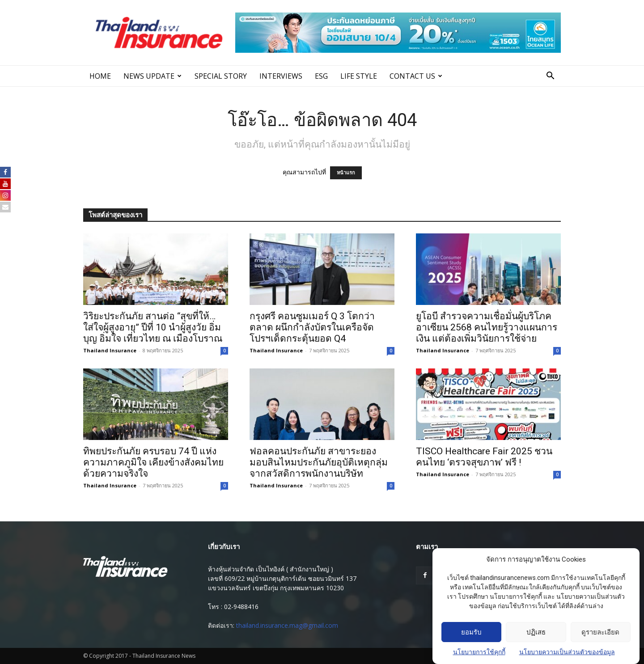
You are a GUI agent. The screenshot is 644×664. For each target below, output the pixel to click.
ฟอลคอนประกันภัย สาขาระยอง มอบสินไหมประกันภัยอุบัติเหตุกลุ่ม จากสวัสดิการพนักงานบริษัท (319, 462)
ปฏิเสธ (536, 632)
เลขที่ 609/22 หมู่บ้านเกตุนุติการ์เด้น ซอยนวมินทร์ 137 (282, 578)
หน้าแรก (346, 173)
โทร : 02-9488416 (233, 607)
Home (100, 76)
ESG (321, 76)
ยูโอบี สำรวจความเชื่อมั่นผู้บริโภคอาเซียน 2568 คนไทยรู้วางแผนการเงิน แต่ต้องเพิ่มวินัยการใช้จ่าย (487, 327)
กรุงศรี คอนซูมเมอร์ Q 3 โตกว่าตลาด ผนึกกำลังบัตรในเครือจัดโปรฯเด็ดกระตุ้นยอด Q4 (312, 327)
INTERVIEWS (281, 76)
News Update (153, 76)
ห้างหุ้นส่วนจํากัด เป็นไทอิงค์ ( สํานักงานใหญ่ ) (271, 569)
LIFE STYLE (359, 76)
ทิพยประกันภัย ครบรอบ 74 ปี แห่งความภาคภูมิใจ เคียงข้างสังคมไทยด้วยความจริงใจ (153, 462)
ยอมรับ (471, 632)
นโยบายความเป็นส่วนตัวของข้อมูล (567, 652)
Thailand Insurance (110, 350)
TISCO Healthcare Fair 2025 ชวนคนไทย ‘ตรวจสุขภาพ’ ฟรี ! (484, 457)
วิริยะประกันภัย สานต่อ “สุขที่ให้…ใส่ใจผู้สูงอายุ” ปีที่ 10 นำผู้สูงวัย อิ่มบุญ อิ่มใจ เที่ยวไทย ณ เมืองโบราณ (153, 327)
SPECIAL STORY (221, 76)
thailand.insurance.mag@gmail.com (287, 625)
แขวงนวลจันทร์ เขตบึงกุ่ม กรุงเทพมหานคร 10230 (276, 588)
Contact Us (416, 76)
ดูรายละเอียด (600, 632)
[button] (550, 77)
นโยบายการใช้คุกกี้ (479, 652)
